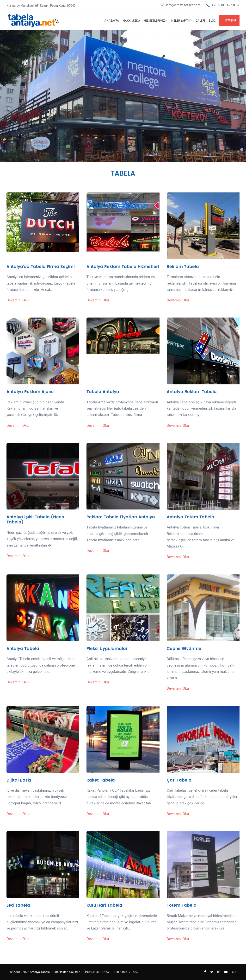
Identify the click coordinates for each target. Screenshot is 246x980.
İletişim (229, 20)
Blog (212, 20)
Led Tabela (18, 906)
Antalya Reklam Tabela (192, 392)
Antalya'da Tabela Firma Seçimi (41, 267)
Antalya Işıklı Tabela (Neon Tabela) (35, 520)
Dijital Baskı (19, 780)
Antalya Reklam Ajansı (31, 392)
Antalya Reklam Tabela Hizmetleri (123, 267)
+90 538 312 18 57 (226, 5)
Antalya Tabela (23, 649)
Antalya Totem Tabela (191, 517)
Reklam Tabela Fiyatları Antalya (121, 517)
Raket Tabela (101, 780)
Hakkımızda (131, 20)
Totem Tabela (182, 906)
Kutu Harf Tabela (104, 906)
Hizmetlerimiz (154, 20)
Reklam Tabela (183, 267)
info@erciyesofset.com (183, 5)
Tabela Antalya (103, 392)
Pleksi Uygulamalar (107, 649)
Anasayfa (112, 20)
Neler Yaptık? (181, 20)
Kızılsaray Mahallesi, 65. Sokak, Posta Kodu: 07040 (41, 6)
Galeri (200, 20)
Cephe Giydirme (184, 649)
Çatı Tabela (179, 780)
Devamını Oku (18, 300)
